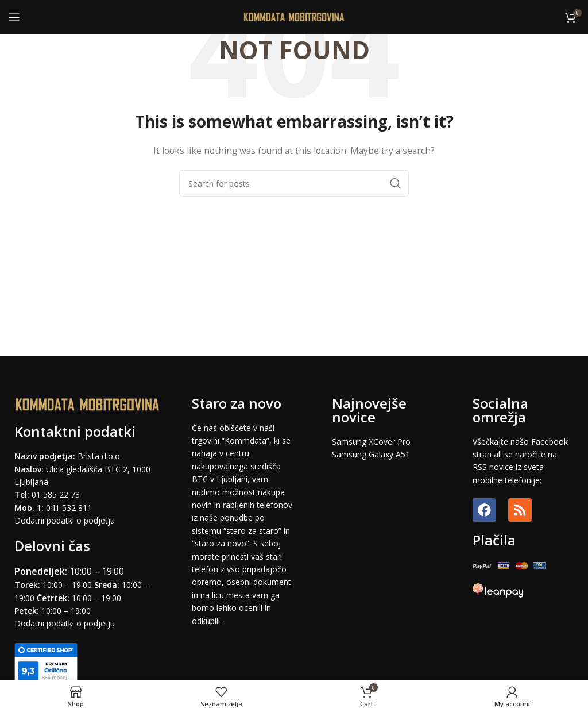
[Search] (294, 183)
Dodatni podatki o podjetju (65, 520)
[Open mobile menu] (14, 17)
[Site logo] (294, 16)
